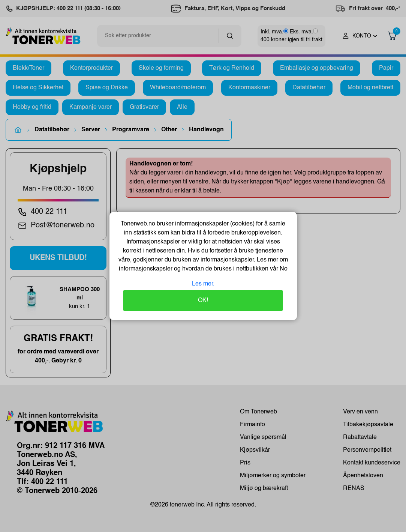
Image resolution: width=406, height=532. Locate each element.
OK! (203, 301)
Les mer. (203, 284)
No (283, 269)
